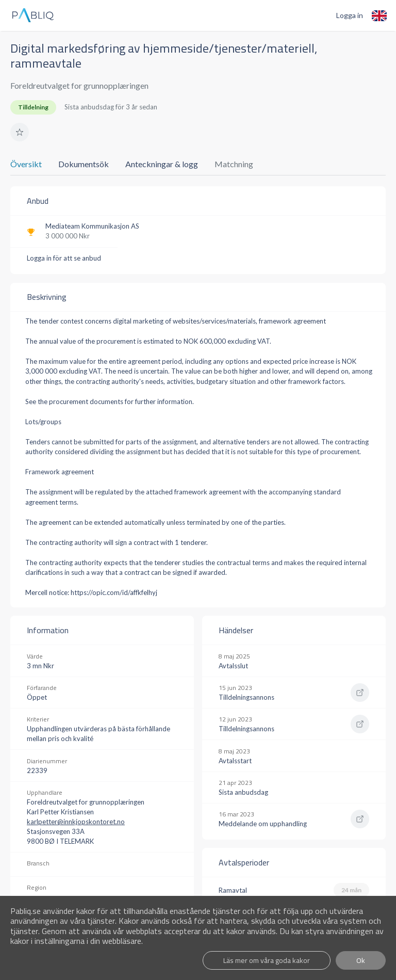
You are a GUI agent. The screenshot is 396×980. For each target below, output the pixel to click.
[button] (20, 132)
